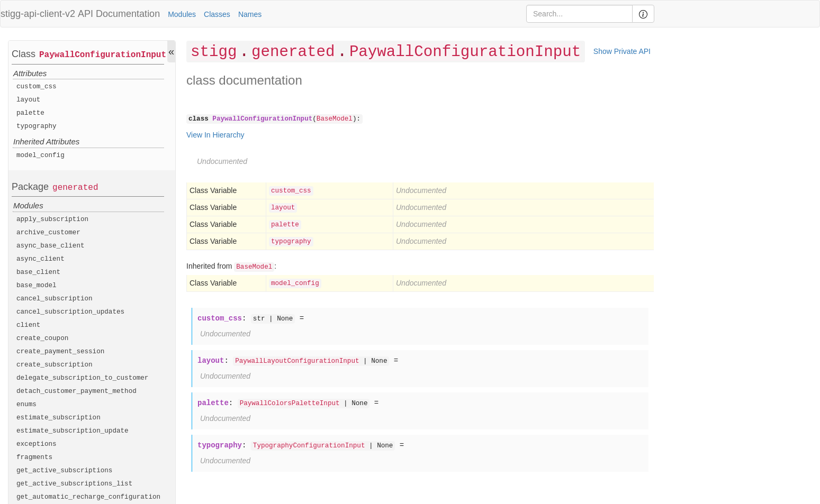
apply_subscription (52, 219)
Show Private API (622, 51)
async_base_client (51, 246)
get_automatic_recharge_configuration (88, 497)
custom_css (37, 87)
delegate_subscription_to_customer (82, 378)
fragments (34, 457)
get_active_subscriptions (64, 471)
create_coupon (42, 338)
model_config (40, 155)
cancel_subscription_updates (70, 312)
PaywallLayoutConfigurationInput (297, 361)
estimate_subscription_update (73, 431)
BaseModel (335, 119)
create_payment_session (60, 352)
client (28, 325)
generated (75, 188)
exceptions (37, 444)
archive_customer (48, 233)
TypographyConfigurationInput (309, 446)
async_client (40, 259)
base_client (38, 272)
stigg (214, 52)
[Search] (579, 14)
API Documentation (119, 14)
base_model (37, 286)
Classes (217, 14)
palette (30, 113)
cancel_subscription (55, 299)
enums (26, 405)
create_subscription (55, 365)
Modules (182, 14)
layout (28, 100)
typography (37, 126)
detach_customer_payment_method (76, 391)
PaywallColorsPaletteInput (290, 404)
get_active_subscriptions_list (74, 484)
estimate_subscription (58, 418)
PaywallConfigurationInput (103, 55)
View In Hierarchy (215, 135)
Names (250, 14)
